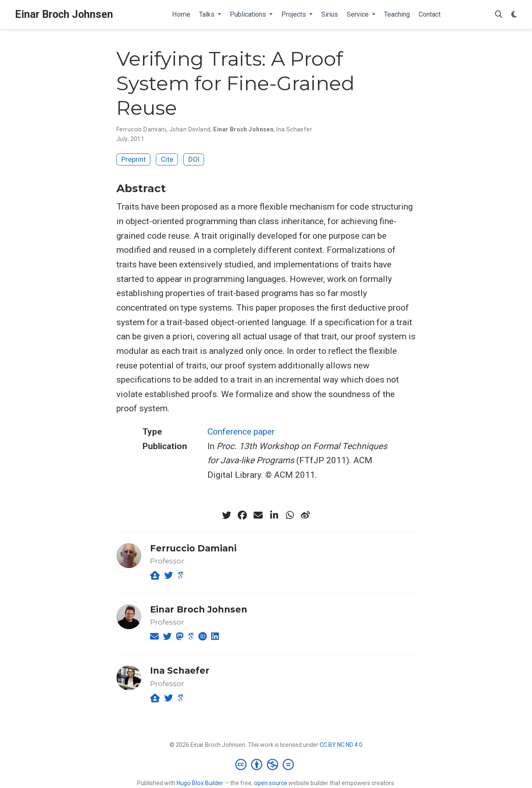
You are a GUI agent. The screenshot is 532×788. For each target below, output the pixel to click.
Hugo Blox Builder (200, 783)
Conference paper (241, 432)
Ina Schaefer (294, 129)
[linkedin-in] (274, 515)
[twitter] (227, 515)
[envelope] (258, 515)
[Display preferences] (514, 15)
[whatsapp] (290, 515)
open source (271, 783)
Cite (167, 159)
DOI (194, 159)
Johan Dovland (190, 129)
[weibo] (305, 515)
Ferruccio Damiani (141, 129)
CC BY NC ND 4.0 (341, 745)
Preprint (134, 159)
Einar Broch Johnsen (64, 14)
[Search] (499, 15)
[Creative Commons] (266, 764)
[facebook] (242, 515)
